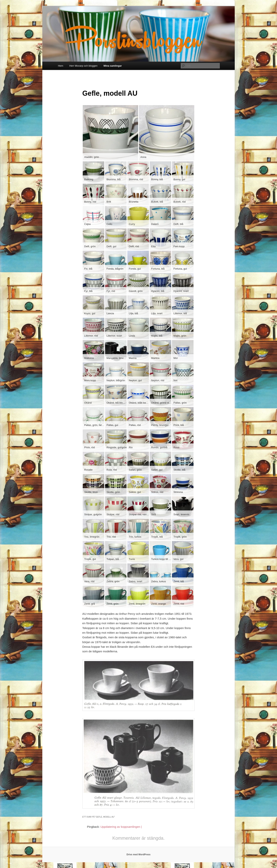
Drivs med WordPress (139, 855)
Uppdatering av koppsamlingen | (121, 827)
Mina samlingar (113, 66)
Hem (60, 66)
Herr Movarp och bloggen (83, 66)
